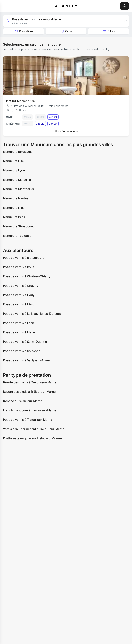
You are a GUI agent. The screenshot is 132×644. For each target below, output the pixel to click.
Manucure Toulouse (17, 236)
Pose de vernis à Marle (19, 332)
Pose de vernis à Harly (19, 295)
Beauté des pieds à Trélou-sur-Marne (29, 392)
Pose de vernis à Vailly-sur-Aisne (26, 360)
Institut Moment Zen (20, 101)
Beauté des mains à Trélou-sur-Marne (30, 382)
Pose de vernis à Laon (19, 323)
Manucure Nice (14, 208)
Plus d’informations (66, 131)
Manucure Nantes (16, 198)
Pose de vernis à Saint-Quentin (25, 342)
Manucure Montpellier (19, 189)
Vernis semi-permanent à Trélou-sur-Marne (34, 429)
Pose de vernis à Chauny (21, 286)
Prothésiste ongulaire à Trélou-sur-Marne (32, 438)
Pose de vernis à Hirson (20, 304)
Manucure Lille (13, 161)
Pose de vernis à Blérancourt (23, 258)
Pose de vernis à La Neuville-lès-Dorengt (32, 314)
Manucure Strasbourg (19, 226)
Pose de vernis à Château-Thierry (27, 276)
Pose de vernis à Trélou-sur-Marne (27, 420)
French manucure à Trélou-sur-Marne (30, 410)
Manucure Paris (14, 217)
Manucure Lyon (14, 170)
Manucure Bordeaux (17, 152)
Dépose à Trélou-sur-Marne (23, 401)
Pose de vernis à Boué (19, 267)
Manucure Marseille (17, 180)
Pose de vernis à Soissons (22, 351)
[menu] (5, 6)
